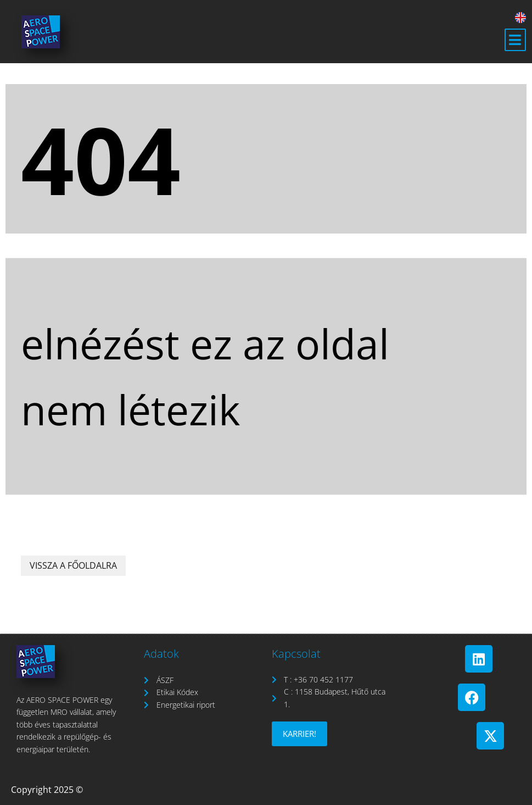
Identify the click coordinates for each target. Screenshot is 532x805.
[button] (515, 40)
